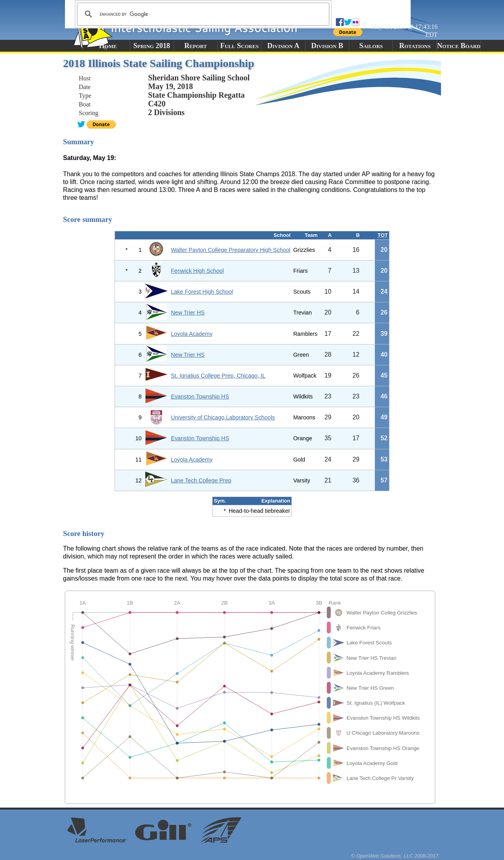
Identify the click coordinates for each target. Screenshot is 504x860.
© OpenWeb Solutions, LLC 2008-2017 (395, 856)
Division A (283, 46)
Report (196, 46)
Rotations (415, 46)
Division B (327, 46)
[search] (202, 14)
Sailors (371, 46)
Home (108, 46)
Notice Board (459, 46)
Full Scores (239, 46)
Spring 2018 (152, 46)
